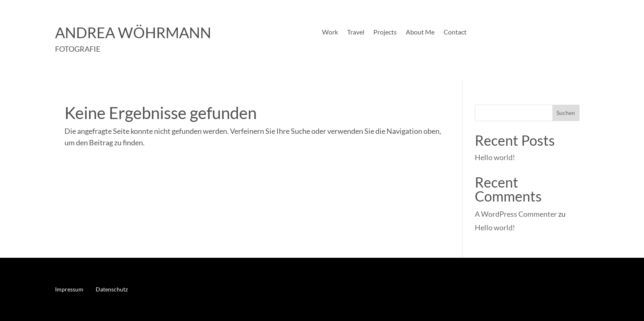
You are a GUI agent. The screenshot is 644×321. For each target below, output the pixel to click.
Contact (455, 32)
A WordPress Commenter (516, 214)
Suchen (566, 113)
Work (330, 32)
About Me (420, 32)
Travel (356, 32)
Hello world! (495, 157)
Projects (385, 32)
